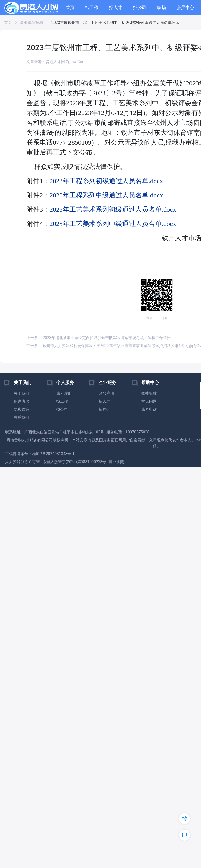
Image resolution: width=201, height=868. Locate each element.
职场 (161, 8)
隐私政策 (21, 409)
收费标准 (149, 393)
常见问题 (149, 401)
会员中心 (185, 8)
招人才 (116, 8)
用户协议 (21, 401)
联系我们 (21, 417)
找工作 (92, 8)
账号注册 (64, 393)
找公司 (140, 8)
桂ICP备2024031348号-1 (53, 454)
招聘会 (104, 409)
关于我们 (21, 393)
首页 (70, 8)
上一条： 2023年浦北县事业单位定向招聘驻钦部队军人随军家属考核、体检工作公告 (99, 338)
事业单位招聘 (32, 23)
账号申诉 (149, 409)
